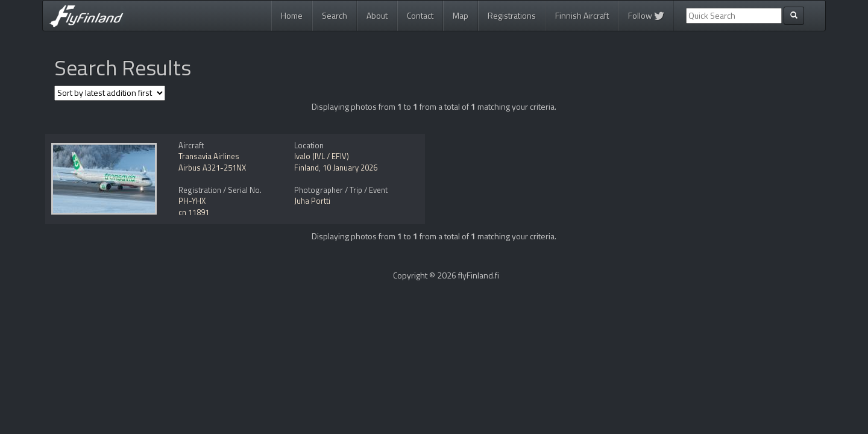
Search (335, 15)
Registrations (512, 15)
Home (292, 15)
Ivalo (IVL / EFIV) (322, 156)
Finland (307, 168)
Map (461, 15)
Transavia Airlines (209, 156)
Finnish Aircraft (582, 15)
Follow (646, 15)
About (377, 15)
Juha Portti (312, 201)
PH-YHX (192, 201)
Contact (420, 15)
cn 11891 (194, 212)
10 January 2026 (350, 168)
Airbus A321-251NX (212, 168)
